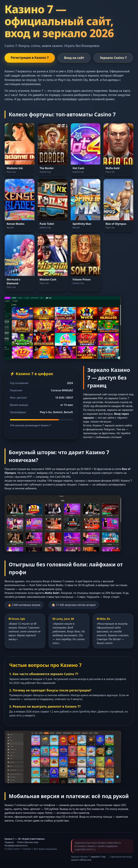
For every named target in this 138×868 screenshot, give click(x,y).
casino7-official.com (81, 860)
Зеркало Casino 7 (113, 58)
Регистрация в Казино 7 (30, 58)
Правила (9, 842)
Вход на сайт (74, 58)
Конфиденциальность (16, 845)
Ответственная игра (28, 842)
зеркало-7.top (98, 857)
